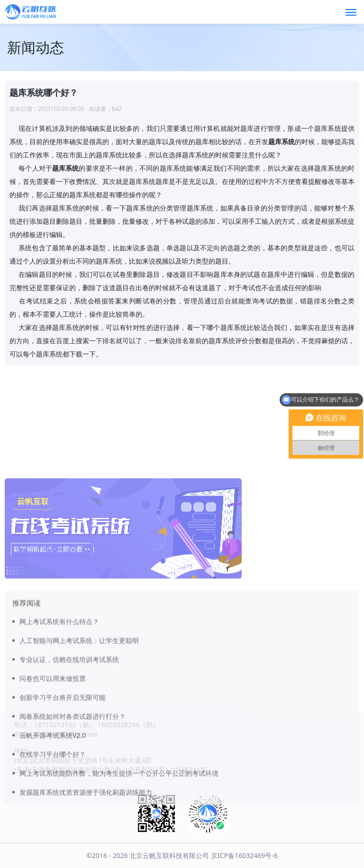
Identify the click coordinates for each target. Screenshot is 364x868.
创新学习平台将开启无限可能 (63, 775)
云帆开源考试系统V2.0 (53, 813)
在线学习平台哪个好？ (53, 832)
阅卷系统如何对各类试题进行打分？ (73, 794)
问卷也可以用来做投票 (53, 756)
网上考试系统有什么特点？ (59, 699)
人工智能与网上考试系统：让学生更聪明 (79, 718)
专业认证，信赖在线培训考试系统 (69, 737)
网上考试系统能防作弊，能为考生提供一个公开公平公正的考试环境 (119, 851)
